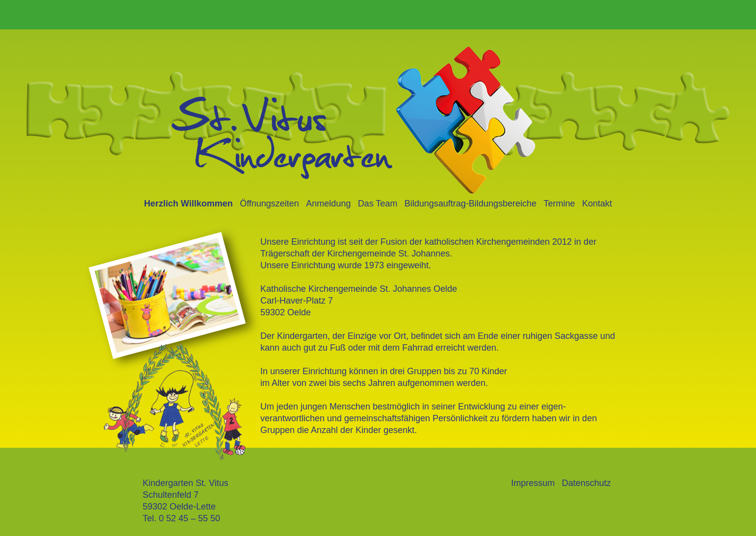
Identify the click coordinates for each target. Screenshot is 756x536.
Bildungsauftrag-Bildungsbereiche (470, 204)
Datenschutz (586, 483)
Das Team (378, 204)
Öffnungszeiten (269, 204)
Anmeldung (328, 204)
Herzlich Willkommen (189, 204)
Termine (559, 204)
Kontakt (597, 204)
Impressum (533, 483)
